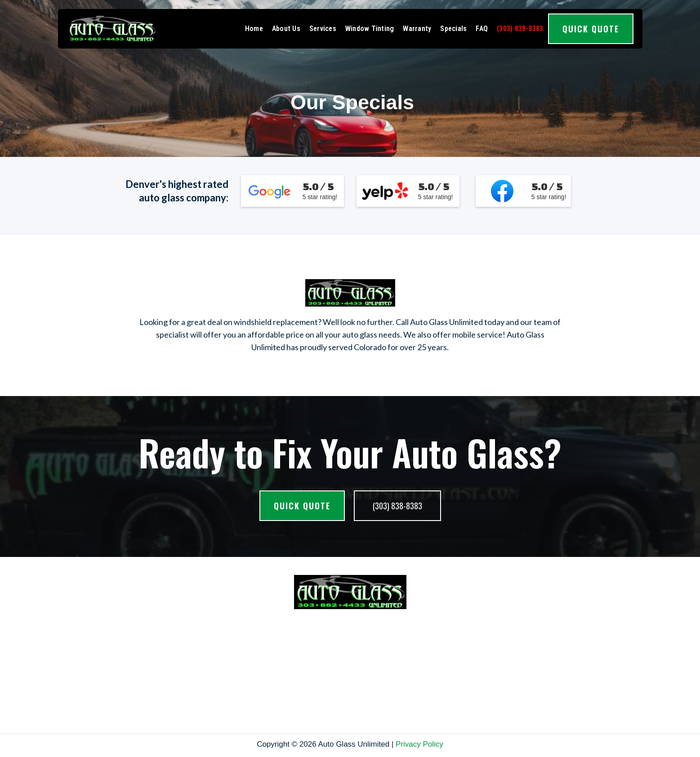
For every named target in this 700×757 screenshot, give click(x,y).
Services (323, 29)
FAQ (482, 29)
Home (254, 29)
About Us (286, 29)
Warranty (417, 29)
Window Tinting (370, 29)
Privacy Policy (419, 744)
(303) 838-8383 (520, 29)
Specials (453, 29)
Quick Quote (591, 29)
